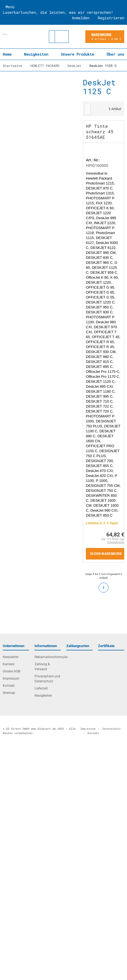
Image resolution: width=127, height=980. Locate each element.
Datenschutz (112, 729)
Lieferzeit (41, 688)
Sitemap (9, 693)
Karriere (9, 664)
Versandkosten (116, 542)
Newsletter (11, 657)
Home (7, 54)
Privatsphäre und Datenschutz (47, 679)
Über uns (115, 54)
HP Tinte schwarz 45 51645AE (100, 131)
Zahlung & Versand (42, 667)
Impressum (11, 678)
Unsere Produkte (78, 54)
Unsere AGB (11, 671)
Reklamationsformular (48, 657)
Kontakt (9, 686)
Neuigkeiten (36, 54)
